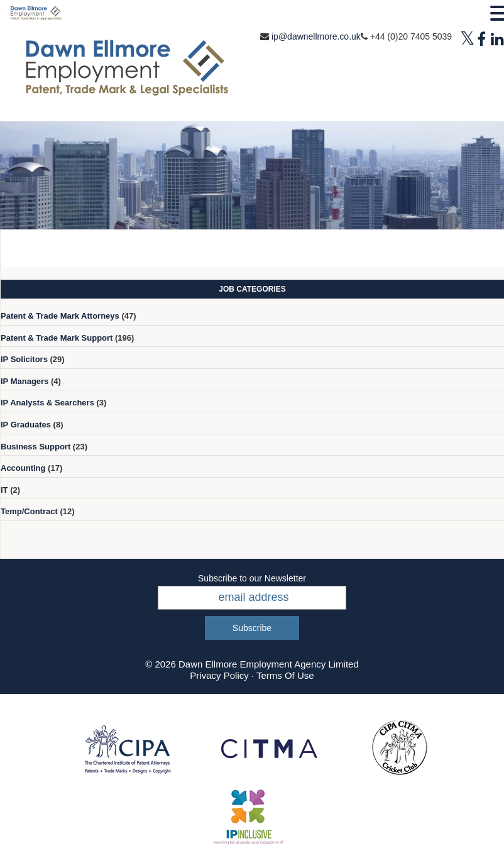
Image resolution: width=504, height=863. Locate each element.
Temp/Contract (29, 511)
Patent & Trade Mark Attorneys (60, 316)
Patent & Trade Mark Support (57, 338)
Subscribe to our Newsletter (252, 578)
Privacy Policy (219, 675)
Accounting (23, 468)
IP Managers (25, 381)
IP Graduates (26, 425)
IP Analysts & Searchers (47, 403)
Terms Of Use (285, 675)
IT (4, 490)
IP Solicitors (24, 359)
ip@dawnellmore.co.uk (316, 36)
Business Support (36, 447)
